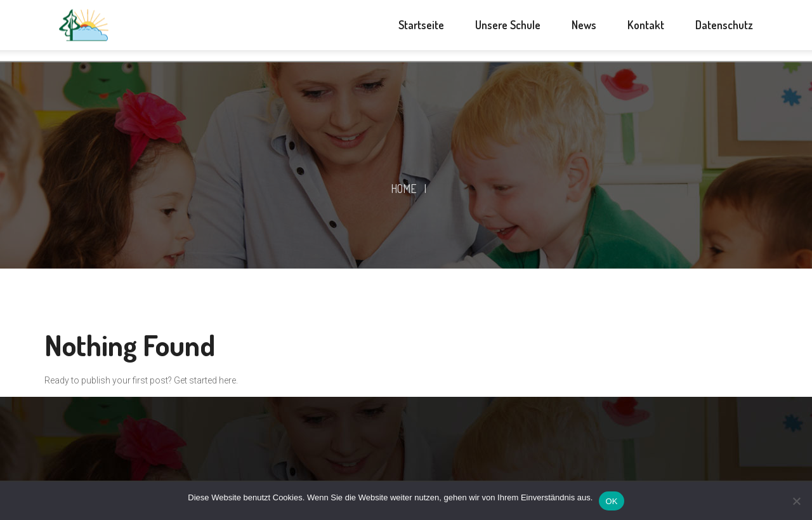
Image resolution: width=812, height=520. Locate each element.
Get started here (205, 380)
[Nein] (796, 501)
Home (404, 189)
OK (611, 501)
